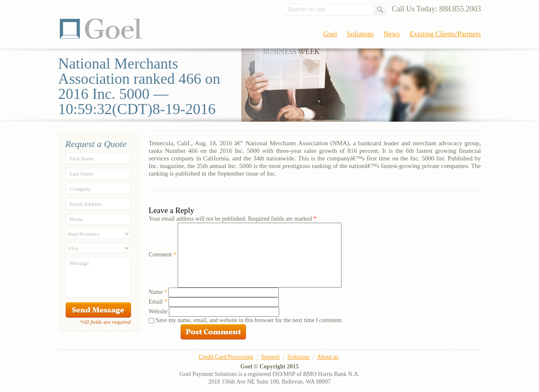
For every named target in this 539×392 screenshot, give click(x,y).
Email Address (85, 204)
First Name (82, 159)
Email (158, 302)
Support (270, 357)
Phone (76, 219)
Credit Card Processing (226, 357)
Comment (163, 255)
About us (328, 357)
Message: (80, 263)
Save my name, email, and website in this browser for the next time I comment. (249, 320)
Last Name (81, 174)
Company (80, 189)
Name (158, 292)
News (392, 34)
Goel (101, 29)
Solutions (360, 34)
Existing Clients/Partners (445, 34)
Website (158, 311)
